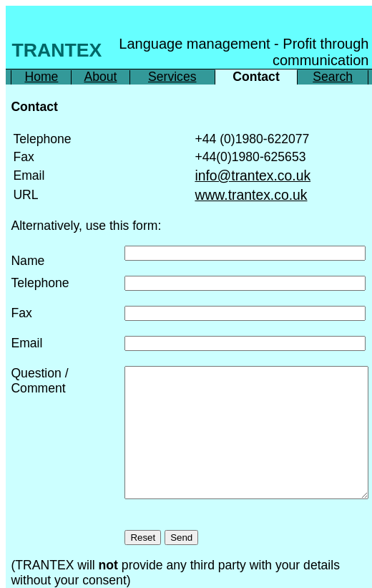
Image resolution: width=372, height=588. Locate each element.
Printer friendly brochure (60, 577)
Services (172, 77)
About (100, 77)
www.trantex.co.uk (251, 195)
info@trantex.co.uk (253, 175)
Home (41, 77)
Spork (256, 577)
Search (333, 77)
